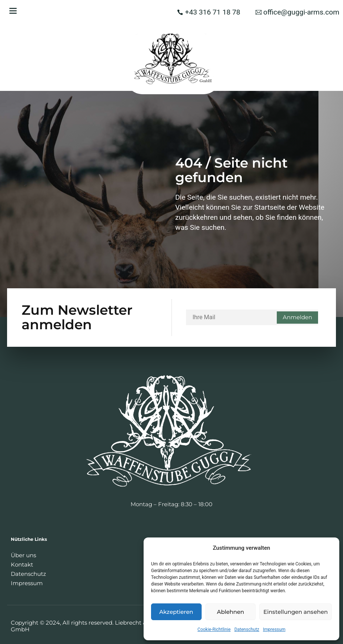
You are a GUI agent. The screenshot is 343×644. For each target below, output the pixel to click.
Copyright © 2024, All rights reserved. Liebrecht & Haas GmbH (86, 626)
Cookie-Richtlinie (214, 629)
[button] (13, 11)
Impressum (274, 629)
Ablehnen (230, 612)
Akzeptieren (176, 612)
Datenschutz (247, 629)
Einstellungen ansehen (296, 612)
